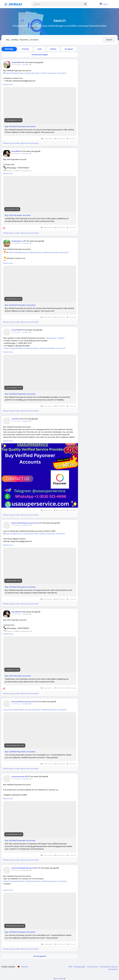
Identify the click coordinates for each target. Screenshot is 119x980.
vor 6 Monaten (16, 243)
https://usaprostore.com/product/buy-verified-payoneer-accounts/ (35, 534)
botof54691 (16, 330)
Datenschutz (93, 967)
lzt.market (60, 979)
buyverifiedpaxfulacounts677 (25, 868)
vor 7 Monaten (16, 332)
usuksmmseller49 (19, 776)
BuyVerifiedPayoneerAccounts (25, 523)
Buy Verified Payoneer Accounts (20, 127)
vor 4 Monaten (16, 65)
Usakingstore (17, 241)
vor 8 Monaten (16, 525)
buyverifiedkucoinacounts (23, 702)
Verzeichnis (113, 969)
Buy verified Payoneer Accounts (20, 752)
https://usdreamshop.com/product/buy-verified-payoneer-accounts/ (36, 73)
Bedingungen (80, 967)
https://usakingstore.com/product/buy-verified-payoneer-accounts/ (38, 252)
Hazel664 (15, 151)
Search (109, 40)
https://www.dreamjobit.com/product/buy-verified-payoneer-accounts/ (35, 710)
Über (71, 967)
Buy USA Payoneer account (18, 215)
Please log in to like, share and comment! (21, 143)
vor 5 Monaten (16, 154)
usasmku (15, 419)
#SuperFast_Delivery (55, 338)
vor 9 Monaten (16, 704)
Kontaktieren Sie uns (109, 967)
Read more (8, 84)
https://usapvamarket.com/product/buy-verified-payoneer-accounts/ (34, 348)
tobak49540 (17, 62)
